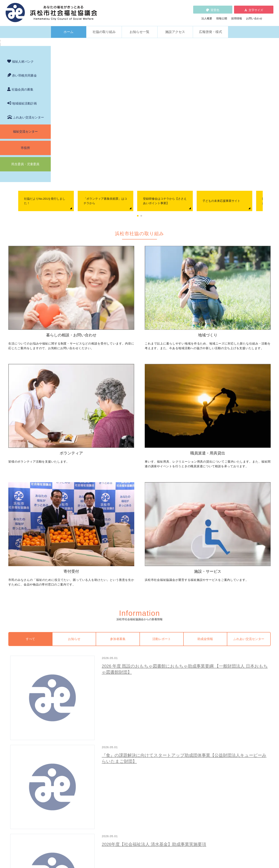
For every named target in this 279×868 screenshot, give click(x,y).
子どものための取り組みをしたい (139, 719)
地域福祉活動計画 (24, 207)
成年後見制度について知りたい (78, 715)
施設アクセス (175, 27)
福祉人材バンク (23, 165)
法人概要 (207, 16)
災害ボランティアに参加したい (198, 734)
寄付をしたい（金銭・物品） (136, 757)
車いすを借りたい (70, 752)
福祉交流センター (25, 235)
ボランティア (183, 692)
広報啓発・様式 (211, 27)
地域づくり (121, 692)
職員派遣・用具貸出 (67, 745)
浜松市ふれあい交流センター (196, 752)
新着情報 (60, 780)
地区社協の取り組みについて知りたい (142, 698)
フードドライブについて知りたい (139, 763)
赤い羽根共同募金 (24, 179)
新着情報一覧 (238, 640)
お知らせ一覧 (139, 27)
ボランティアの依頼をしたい (196, 704)
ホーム (68, 27)
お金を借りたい (68, 704)
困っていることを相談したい (77, 698)
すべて (78, 444)
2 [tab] (159, 183)
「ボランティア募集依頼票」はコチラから (157, 168)
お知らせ (110, 444)
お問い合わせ (254, 16)
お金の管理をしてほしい (74, 709)
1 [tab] (155, 183)
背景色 (215, 7)
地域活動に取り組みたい (134, 704)
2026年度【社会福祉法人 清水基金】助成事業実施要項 (162, 539)
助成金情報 (205, 444)
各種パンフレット (127, 791)
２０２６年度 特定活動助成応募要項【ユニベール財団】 (164, 572)
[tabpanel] (98, 168)
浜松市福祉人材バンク (130, 785)
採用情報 (237, 16)
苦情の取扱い (184, 780)
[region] (139, 91)
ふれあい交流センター (28, 221)
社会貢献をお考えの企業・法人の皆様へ (143, 768)
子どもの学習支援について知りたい (81, 720)
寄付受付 (120, 745)
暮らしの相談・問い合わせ (71, 692)
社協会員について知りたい (135, 752)
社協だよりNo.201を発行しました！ (96, 168)
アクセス (209, 836)
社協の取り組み (104, 27)
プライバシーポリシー (130, 801)
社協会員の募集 (22, 193)
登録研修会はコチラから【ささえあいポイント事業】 (217, 168)
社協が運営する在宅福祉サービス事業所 (203, 757)
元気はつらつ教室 (190, 763)
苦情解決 (171, 853)
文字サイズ (256, 7)
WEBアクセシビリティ (190, 785)
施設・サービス (184, 745)
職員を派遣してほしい (72, 767)
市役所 (25, 251)
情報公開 (222, 16)
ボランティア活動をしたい (195, 698)
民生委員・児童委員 (25, 267)
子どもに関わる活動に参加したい (199, 719)
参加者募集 (141, 444)
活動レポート (173, 444)
